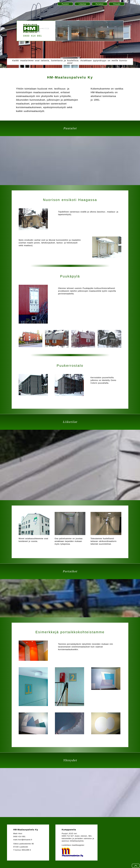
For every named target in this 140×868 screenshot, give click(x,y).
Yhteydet (117, 4)
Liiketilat (82, 4)
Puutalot (65, 4)
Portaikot (100, 4)
